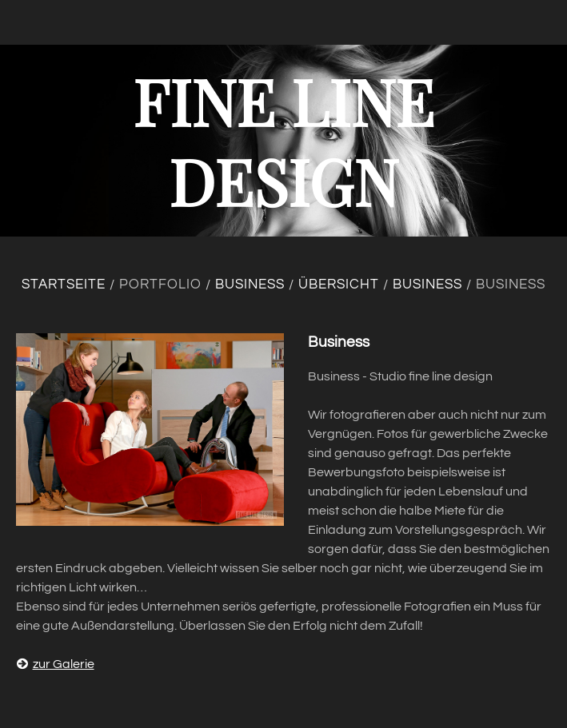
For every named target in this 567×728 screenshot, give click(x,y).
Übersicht (339, 284)
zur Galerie (55, 664)
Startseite (64, 284)
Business (250, 284)
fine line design (283, 140)
